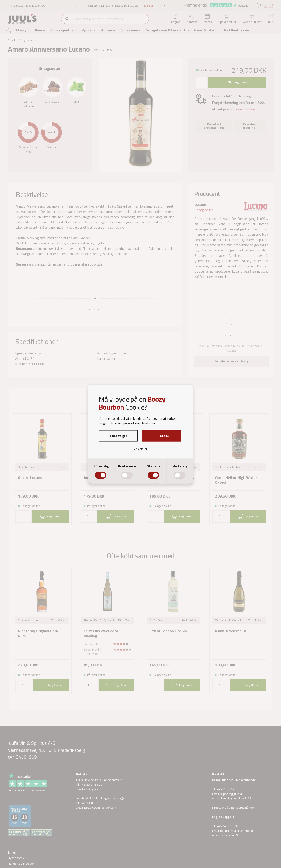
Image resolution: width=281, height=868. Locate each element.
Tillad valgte (118, 436)
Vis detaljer (140, 450)
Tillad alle (162, 436)
